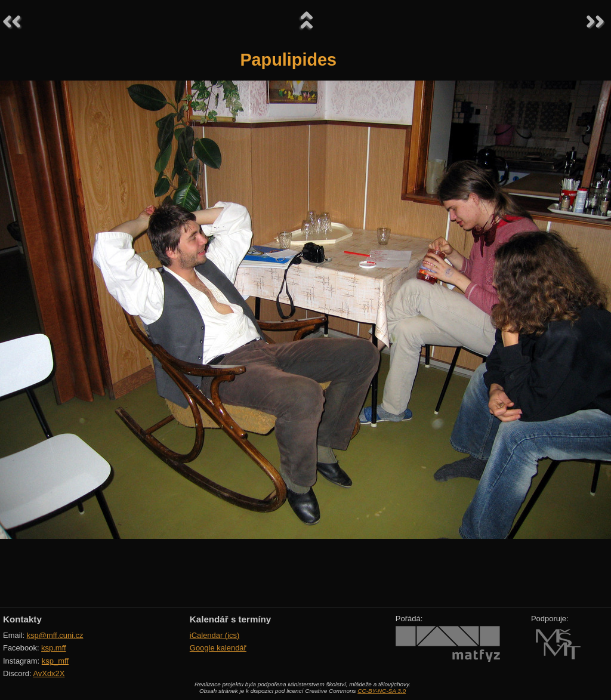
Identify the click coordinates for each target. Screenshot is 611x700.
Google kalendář (218, 648)
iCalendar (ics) (215, 635)
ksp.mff (54, 648)
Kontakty (22, 619)
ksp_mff (55, 661)
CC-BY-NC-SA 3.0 (382, 691)
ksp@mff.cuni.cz (55, 635)
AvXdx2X (49, 673)
